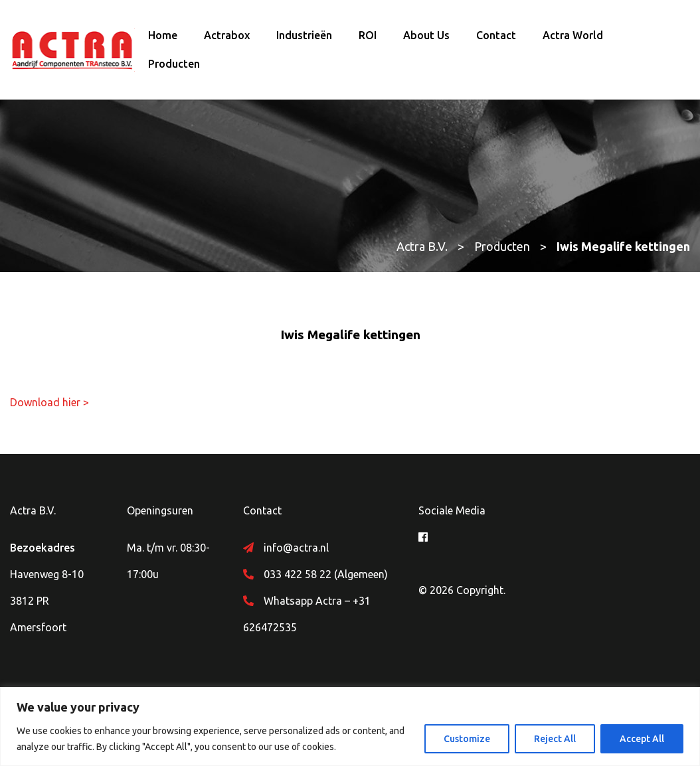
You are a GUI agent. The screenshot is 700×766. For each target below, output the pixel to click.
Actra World (573, 35)
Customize (467, 739)
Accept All (642, 739)
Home (163, 35)
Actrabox (227, 35)
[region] (350, 727)
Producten (174, 64)
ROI (368, 35)
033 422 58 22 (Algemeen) (326, 574)
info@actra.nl (296, 548)
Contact (496, 35)
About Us (426, 35)
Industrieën (304, 35)
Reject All (555, 739)
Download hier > (49, 402)
